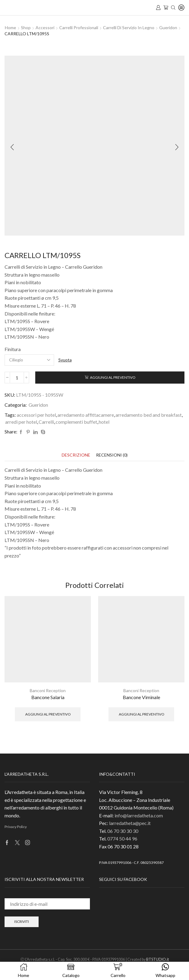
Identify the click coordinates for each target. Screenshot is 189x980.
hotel (104, 422)
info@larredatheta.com (139, 815)
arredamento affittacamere (86, 415)
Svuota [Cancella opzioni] (65, 360)
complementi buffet (76, 422)
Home (10, 28)
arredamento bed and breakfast (149, 415)
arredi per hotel (21, 422)
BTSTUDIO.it (158, 959)
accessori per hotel (36, 415)
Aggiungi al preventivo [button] (48, 714)
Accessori (45, 28)
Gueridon (168, 28)
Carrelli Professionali (79, 28)
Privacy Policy (16, 827)
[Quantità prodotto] (17, 378)
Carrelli (46, 422)
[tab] (76, 455)
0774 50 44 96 (122, 839)
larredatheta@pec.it (130, 823)
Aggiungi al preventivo (113, 377)
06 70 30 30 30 (123, 831)
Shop (26, 28)
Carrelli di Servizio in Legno (129, 28)
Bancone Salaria (48, 697)
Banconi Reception (48, 690)
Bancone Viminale (141, 697)
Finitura (13, 349)
